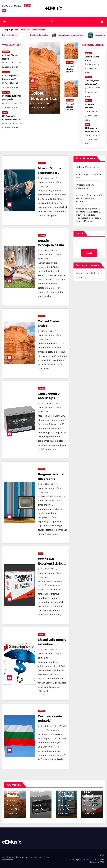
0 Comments (56, 730)
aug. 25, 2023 (11, 83)
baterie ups (25, 30)
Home (101, 855)
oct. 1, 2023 (11, 63)
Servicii (6, 52)
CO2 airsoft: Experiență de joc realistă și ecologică (52, 564)
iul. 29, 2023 (11, 103)
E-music (42, 163)
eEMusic (53, 8)
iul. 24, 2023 (47, 178)
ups (17, 30)
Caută (79, 233)
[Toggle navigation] (102, 22)
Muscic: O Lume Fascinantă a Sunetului (50, 173)
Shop (5, 113)
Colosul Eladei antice (44, 96)
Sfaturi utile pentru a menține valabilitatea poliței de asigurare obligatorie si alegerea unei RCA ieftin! (88, 215)
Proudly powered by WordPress (16, 857)
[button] (52, 22)
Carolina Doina (37, 805)
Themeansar (7, 860)
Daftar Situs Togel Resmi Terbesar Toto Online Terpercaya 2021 (84, 861)
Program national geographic (91, 108)
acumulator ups (39, 30)
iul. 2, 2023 (46, 726)
